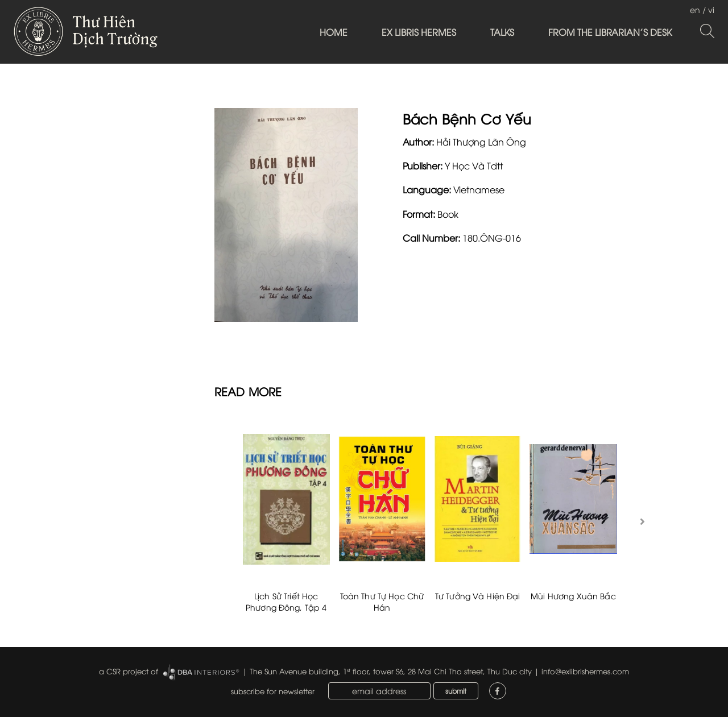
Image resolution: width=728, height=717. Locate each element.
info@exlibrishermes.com (585, 671)
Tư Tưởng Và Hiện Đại (478, 596)
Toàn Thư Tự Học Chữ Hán (382, 601)
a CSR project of (129, 671)
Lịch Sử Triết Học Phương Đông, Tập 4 (286, 601)
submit (456, 691)
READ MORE (248, 391)
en (695, 9)
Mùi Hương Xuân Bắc (573, 596)
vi (711, 9)
